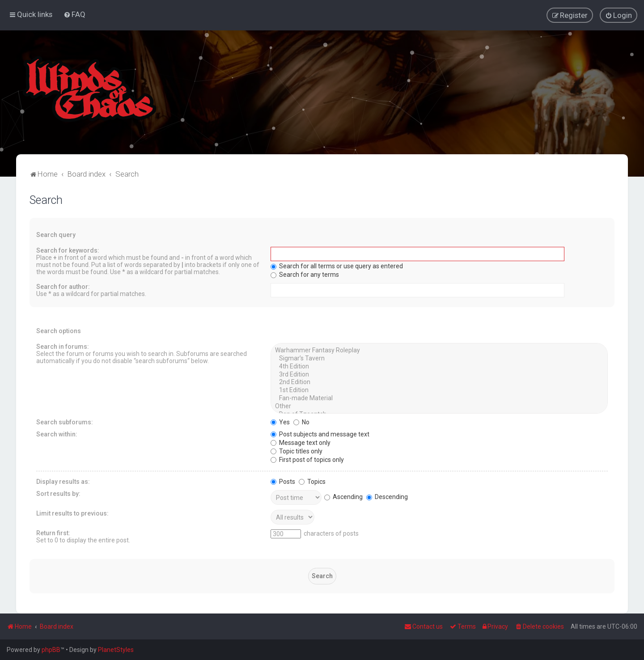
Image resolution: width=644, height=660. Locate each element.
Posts (283, 481)
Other (439, 406)
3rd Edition (439, 374)
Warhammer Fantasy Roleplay (439, 350)
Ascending (343, 496)
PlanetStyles (116, 650)
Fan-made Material (439, 398)
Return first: (53, 533)
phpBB (51, 650)
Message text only (301, 442)
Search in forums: (63, 346)
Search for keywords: (68, 250)
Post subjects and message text (320, 434)
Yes (280, 422)
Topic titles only (297, 451)
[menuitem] (74, 14)
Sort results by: (58, 493)
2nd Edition (439, 382)
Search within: (57, 434)
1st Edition (439, 390)
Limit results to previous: (72, 513)
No (301, 422)
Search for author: (63, 286)
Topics (312, 481)
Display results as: (63, 481)
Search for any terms (305, 274)
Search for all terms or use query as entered (337, 266)
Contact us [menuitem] (424, 626)
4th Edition (439, 366)
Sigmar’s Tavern (439, 358)
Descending (387, 496)
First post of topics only (307, 459)
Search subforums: (65, 422)
